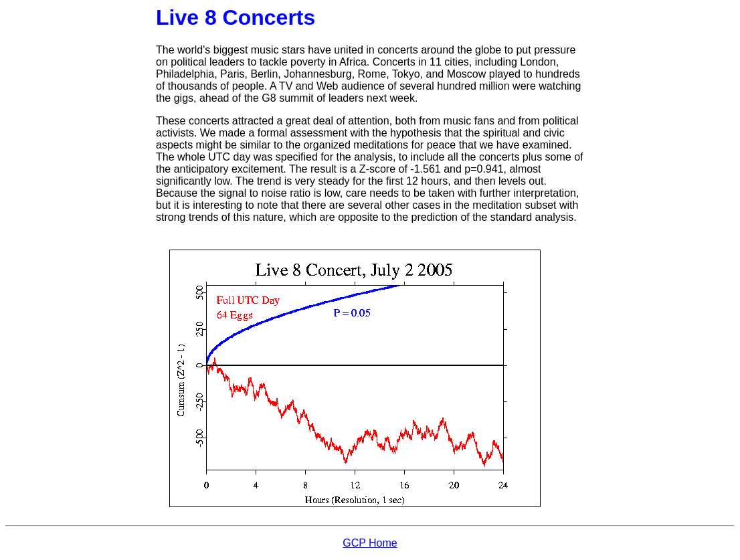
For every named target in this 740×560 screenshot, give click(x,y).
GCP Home (370, 543)
